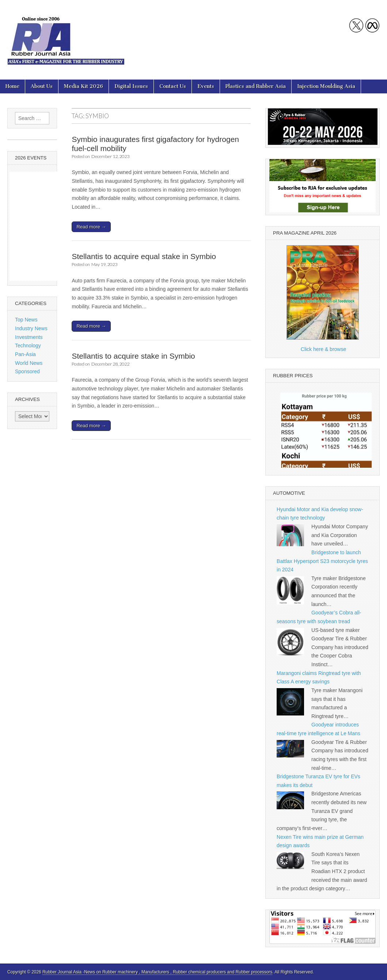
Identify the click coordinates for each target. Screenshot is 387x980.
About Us (42, 86)
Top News (26, 320)
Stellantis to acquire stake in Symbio (133, 356)
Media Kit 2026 (84, 86)
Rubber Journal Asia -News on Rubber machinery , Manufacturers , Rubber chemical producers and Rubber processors (157, 972)
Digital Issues (131, 86)
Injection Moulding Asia (326, 86)
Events (206, 86)
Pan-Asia (25, 354)
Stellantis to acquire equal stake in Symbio (144, 256)
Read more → (91, 227)
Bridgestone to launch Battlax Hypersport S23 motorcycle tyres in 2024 (322, 561)
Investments (29, 337)
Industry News (31, 328)
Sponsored (27, 371)
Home (12, 86)
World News (29, 363)
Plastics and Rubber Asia (256, 86)
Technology (28, 346)
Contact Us (173, 86)
